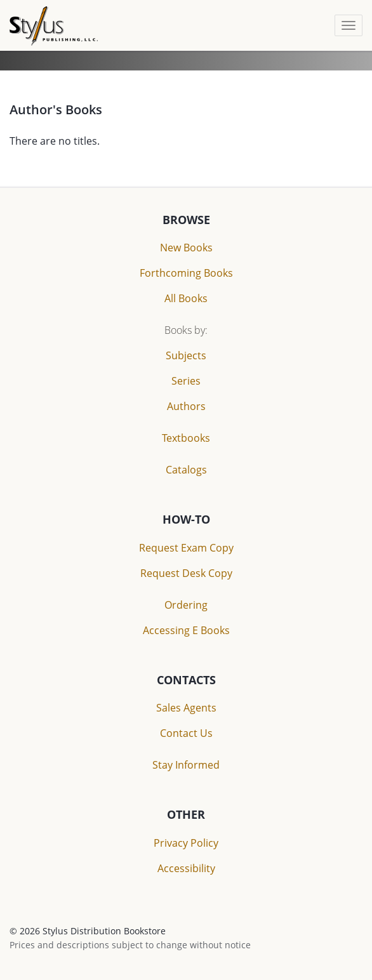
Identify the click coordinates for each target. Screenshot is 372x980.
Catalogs (186, 470)
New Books (186, 248)
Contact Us (186, 733)
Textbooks (186, 438)
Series (186, 381)
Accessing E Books (186, 630)
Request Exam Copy (186, 548)
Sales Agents (186, 708)
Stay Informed (186, 765)
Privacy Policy (186, 843)
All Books (186, 298)
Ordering (186, 605)
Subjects (186, 355)
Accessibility (186, 868)
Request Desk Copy (186, 573)
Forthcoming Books (186, 273)
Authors (186, 406)
